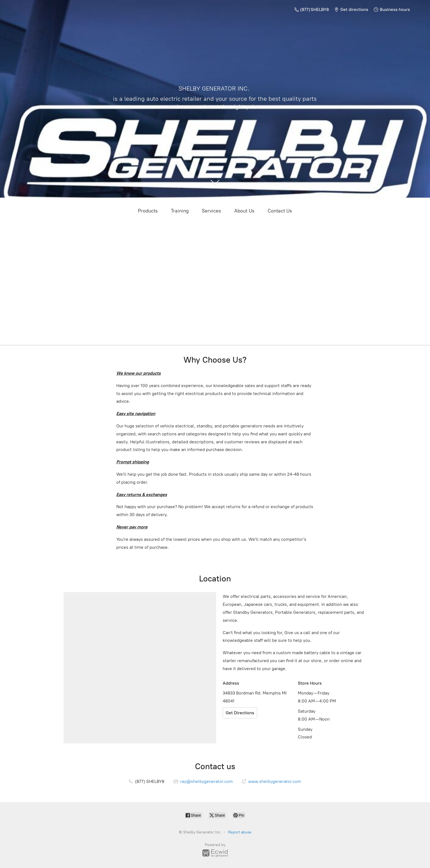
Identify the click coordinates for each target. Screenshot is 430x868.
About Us (244, 211)
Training (180, 211)
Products (148, 211)
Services (211, 211)
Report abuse (240, 832)
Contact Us (280, 211)
